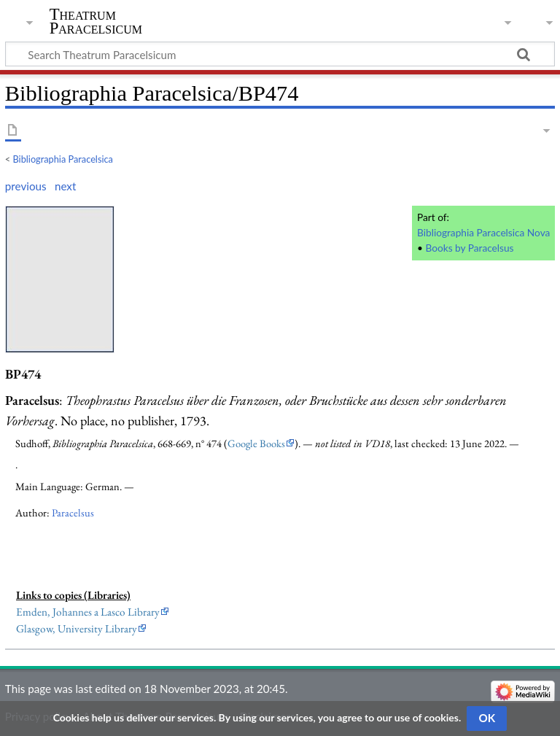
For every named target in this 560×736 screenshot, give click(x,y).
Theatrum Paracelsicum (96, 21)
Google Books (256, 443)
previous (26, 186)
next (65, 186)
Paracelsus (73, 512)
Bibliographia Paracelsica (63, 159)
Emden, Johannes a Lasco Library (88, 612)
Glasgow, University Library (77, 629)
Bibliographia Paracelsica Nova (483, 232)
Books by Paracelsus (469, 248)
